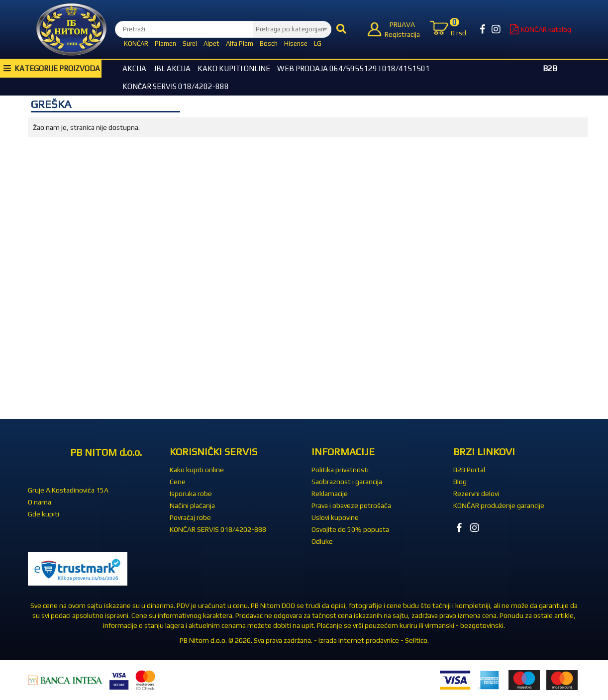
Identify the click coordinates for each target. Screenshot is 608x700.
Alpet (211, 44)
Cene (178, 482)
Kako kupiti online (234, 68)
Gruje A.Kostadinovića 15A (68, 490)
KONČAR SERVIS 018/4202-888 (176, 86)
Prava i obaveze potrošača (351, 505)
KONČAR (136, 44)
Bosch (269, 44)
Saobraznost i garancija (347, 482)
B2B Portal (469, 470)
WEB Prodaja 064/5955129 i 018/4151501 (354, 68)
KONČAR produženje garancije (499, 505)
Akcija (134, 68)
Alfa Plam (240, 44)
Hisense (296, 44)
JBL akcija (172, 68)
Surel (190, 44)
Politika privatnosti (340, 470)
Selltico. (417, 640)
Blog (460, 482)
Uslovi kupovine (335, 517)
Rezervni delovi (476, 494)
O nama (40, 502)
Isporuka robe (191, 494)
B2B (550, 68)
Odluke (322, 541)
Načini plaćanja (192, 505)
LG (318, 44)
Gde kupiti (44, 514)
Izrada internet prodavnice (359, 640)
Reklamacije (330, 494)
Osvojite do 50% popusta (350, 529)
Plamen (165, 44)
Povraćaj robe (190, 517)
